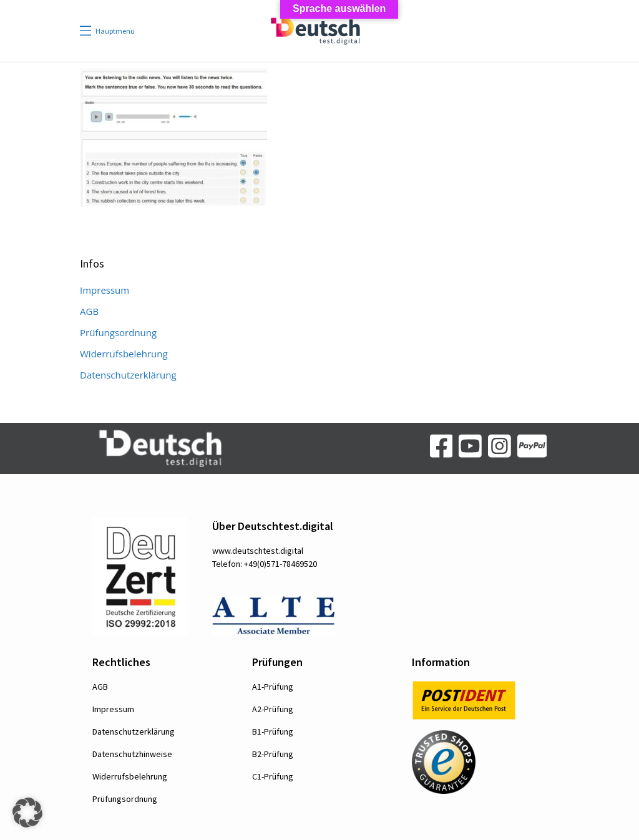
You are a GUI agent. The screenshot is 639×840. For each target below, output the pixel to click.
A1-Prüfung (273, 687)
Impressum (105, 290)
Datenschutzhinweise (132, 754)
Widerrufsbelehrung (124, 354)
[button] (27, 813)
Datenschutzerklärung (128, 375)
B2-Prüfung (273, 754)
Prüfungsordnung (118, 332)
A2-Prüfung (273, 709)
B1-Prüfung (273, 731)
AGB (89, 311)
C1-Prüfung (273, 776)
